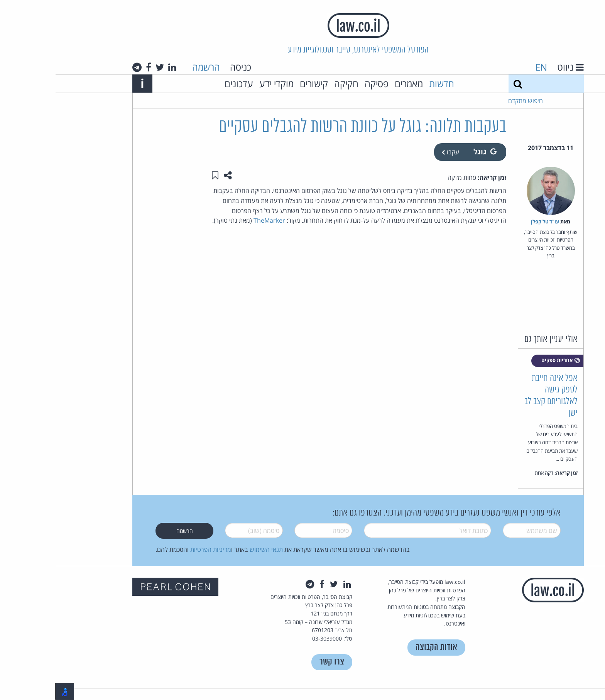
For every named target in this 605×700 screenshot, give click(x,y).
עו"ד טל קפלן (489, 221)
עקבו (395, 152)
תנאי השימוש (211, 550)
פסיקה (321, 84)
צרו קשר (276, 662)
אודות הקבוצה (381, 647)
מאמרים (353, 84)
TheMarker (214, 220)
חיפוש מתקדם (470, 101)
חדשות (386, 84)
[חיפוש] (462, 84)
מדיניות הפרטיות (155, 550)
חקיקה (291, 84)
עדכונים (183, 84)
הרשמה (150, 67)
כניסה (185, 67)
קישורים (258, 84)
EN (486, 67)
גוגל (430, 151)
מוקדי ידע (221, 84)
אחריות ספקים (505, 360)
